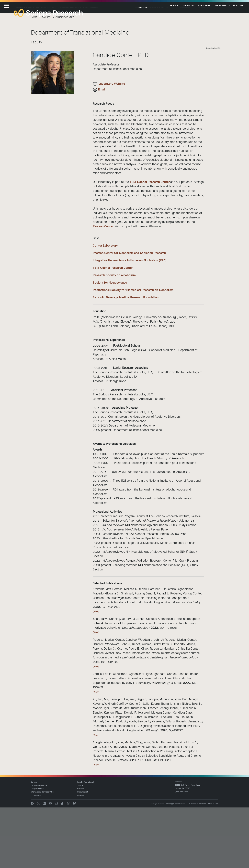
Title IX (80, 846)
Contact (81, 849)
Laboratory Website (112, 144)
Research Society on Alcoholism (114, 336)
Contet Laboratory (105, 306)
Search (174, 6)
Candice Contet (65, 78)
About (33, 68)
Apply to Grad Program (229, 6)
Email (102, 150)
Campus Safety (37, 849)
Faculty (143, 68)
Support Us (159, 68)
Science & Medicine (53, 68)
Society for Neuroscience (110, 343)
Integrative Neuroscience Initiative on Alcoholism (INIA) (130, 321)
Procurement (83, 852)
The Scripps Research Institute (48, 13)
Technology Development (117, 68)
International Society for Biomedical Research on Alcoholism (133, 351)
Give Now (188, 6)
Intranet (214, 68)
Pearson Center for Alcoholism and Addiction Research (129, 314)
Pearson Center (103, 287)
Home (34, 78)
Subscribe (204, 6)
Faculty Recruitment (86, 842)
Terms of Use (213, 864)
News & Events (180, 68)
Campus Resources (39, 846)
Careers (199, 68)
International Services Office (43, 852)
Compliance (36, 856)
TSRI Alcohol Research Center (150, 242)
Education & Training (83, 68)
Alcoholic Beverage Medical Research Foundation (126, 358)
